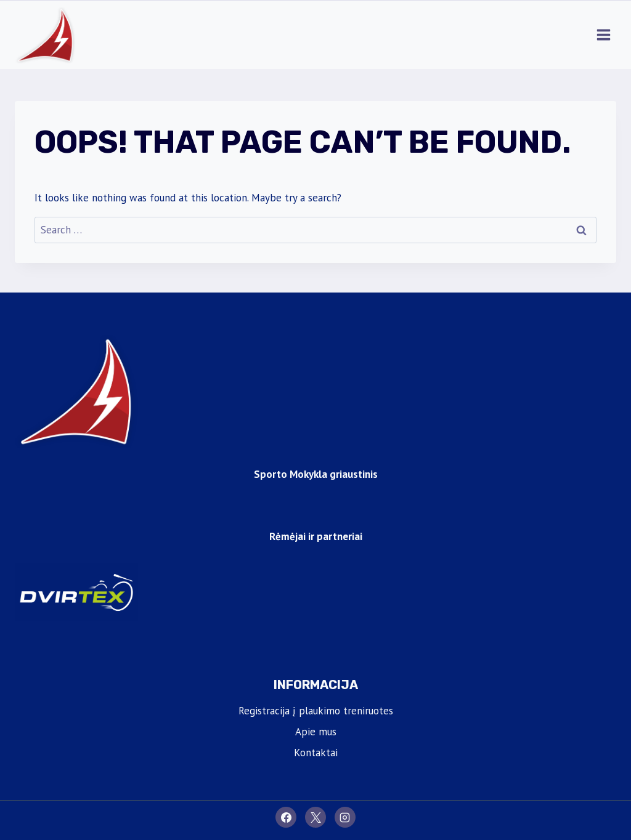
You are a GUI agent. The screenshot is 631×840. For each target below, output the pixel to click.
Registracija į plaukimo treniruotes (316, 711)
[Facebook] (286, 817)
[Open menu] (603, 35)
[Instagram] (345, 817)
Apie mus (316, 732)
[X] (315, 817)
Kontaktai (316, 753)
